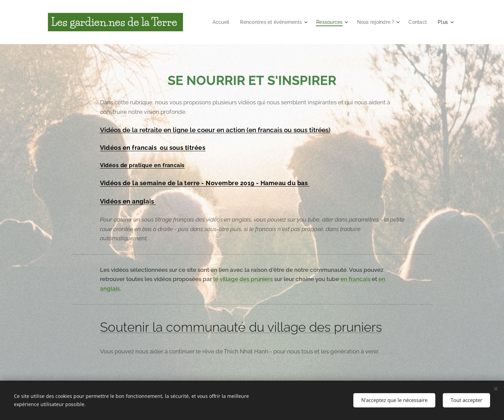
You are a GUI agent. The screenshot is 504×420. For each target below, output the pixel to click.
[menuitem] (213, 22)
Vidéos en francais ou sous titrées (153, 148)
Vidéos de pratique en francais (142, 165)
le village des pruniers (243, 279)
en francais (355, 279)
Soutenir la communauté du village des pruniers (241, 327)
